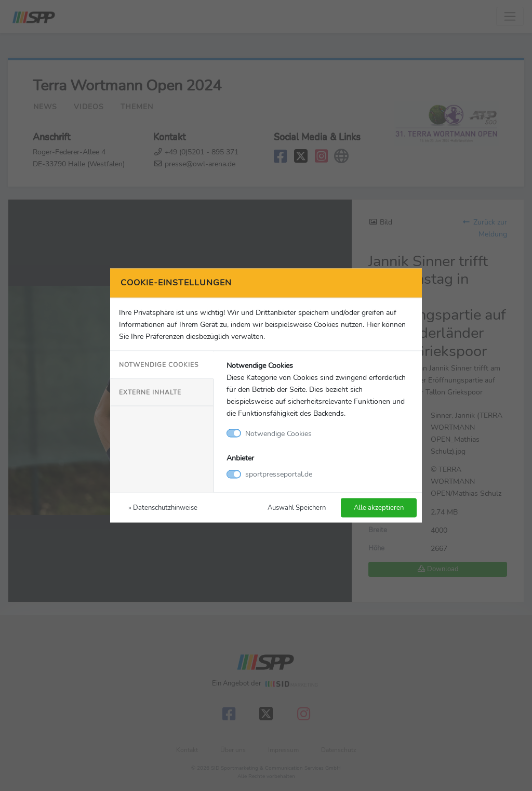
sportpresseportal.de (279, 474)
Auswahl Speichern (297, 507)
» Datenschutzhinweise (163, 507)
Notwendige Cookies (159, 364)
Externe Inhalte (150, 392)
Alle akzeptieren (379, 507)
